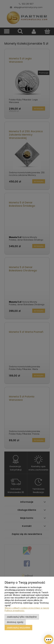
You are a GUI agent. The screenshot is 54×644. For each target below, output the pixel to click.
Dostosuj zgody (15, 622)
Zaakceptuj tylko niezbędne (22, 617)
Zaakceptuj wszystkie (19, 628)
